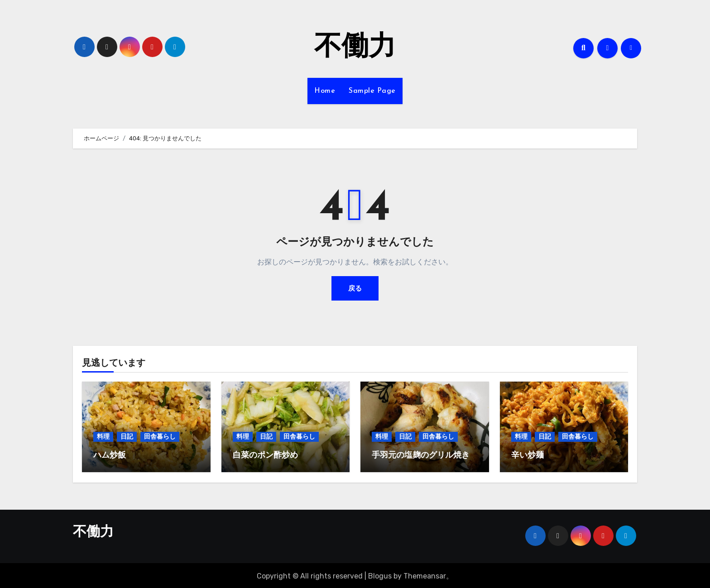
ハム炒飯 (110, 456)
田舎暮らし (160, 437)
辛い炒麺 (528, 456)
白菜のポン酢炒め (265, 456)
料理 (103, 437)
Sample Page (372, 91)
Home (325, 91)
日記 (127, 437)
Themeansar (425, 575)
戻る (355, 288)
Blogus (380, 575)
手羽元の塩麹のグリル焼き (421, 456)
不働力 (355, 48)
